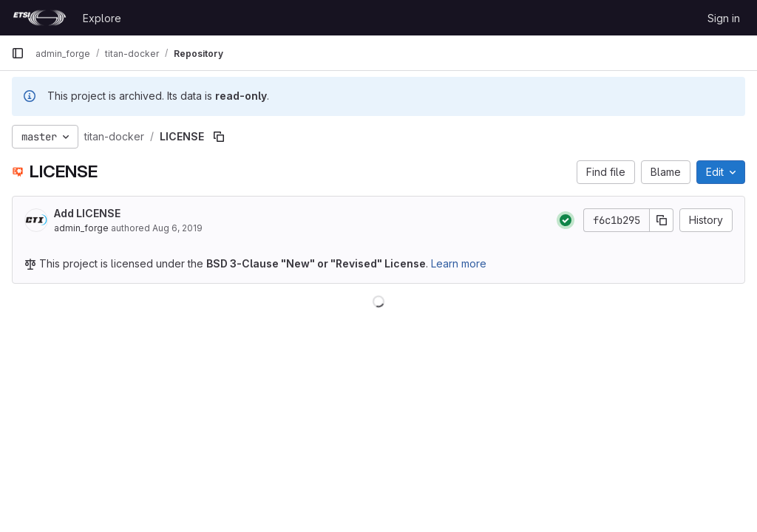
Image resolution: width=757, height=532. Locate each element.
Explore (102, 18)
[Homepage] (40, 18)
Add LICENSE (87, 213)
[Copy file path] (219, 137)
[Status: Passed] (566, 220)
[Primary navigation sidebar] (18, 53)
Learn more (459, 263)
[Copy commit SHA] (662, 220)
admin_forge (81, 228)
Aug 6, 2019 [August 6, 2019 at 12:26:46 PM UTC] (177, 228)
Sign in (724, 18)
